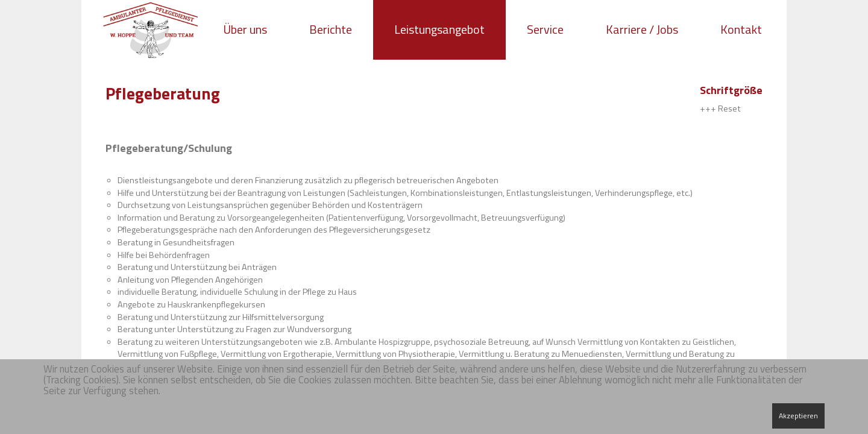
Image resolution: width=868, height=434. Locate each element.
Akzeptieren (798, 416)
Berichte (331, 29)
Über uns (245, 29)
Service (545, 29)
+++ (708, 108)
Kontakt (741, 29)
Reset (729, 108)
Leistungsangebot (439, 29)
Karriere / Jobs (642, 29)
